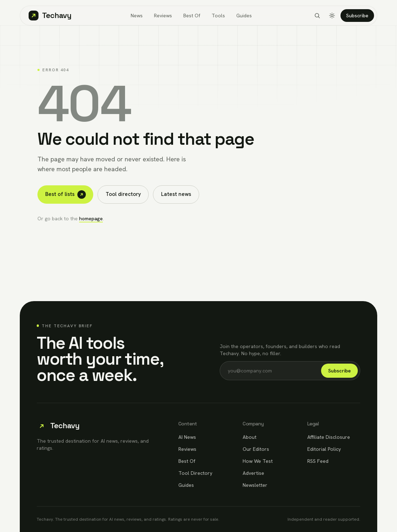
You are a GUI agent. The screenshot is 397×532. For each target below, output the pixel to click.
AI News (187, 437)
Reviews (163, 16)
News (137, 16)
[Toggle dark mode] (332, 16)
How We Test (258, 461)
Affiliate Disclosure (329, 437)
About (250, 437)
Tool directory (123, 194)
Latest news (176, 194)
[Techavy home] (50, 16)
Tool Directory (195, 473)
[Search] (317, 16)
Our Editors (256, 449)
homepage (91, 219)
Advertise (253, 473)
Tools (218, 16)
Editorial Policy (324, 449)
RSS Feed (318, 461)
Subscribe (357, 16)
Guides (244, 16)
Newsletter (255, 485)
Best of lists (66, 195)
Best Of (192, 16)
